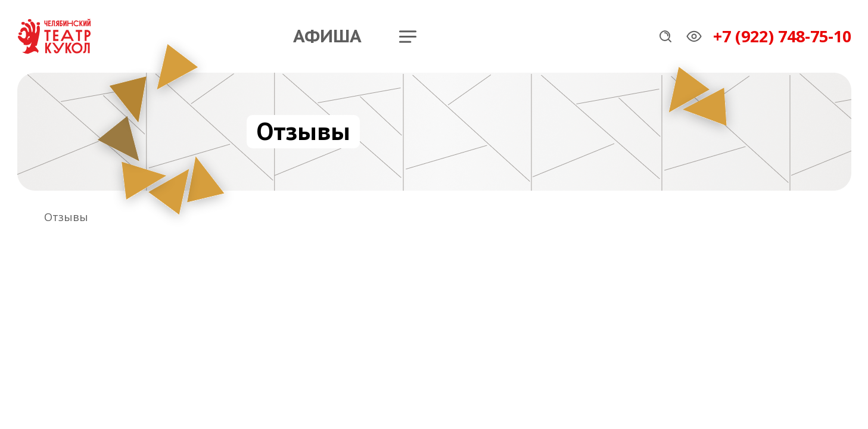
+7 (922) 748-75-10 (782, 36)
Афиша (327, 36)
